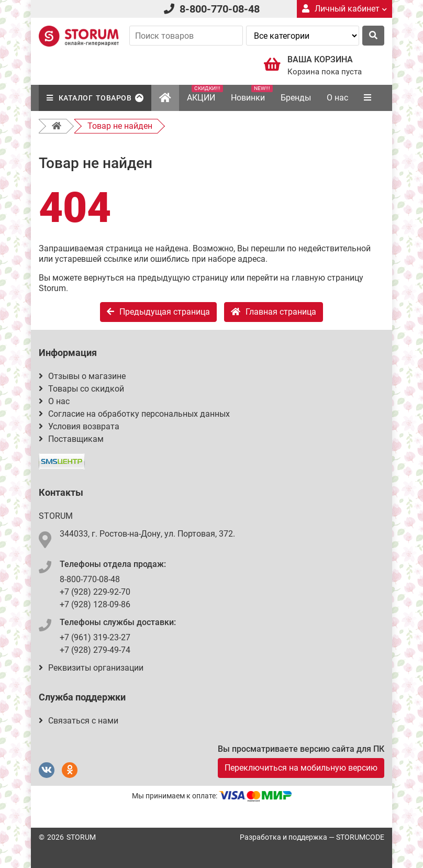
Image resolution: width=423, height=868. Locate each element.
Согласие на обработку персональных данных (134, 414)
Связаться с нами (79, 721)
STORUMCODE (360, 837)
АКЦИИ (205, 94)
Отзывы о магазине (82, 376)
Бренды (296, 98)
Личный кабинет (344, 9)
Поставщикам (71, 439)
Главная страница (274, 312)
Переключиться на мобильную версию (301, 768)
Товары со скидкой (81, 389)
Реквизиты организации (91, 668)
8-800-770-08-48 (220, 9)
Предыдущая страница (158, 312)
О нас (337, 98)
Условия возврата (79, 426)
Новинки (252, 94)
